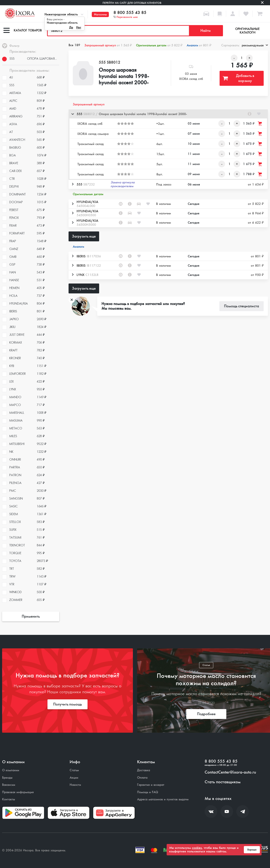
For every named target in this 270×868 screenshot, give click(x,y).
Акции (74, 778)
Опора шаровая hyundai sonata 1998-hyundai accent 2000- (124, 77)
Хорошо (252, 850)
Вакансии (9, 785)
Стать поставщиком (223, 782)
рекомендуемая (255, 45)
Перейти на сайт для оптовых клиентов (132, 3)
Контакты (9, 799)
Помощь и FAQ (148, 792)
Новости (75, 785)
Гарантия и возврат (151, 785)
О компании (11, 770)
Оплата (142, 778)
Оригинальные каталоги (247, 31)
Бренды (7, 778)
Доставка (144, 770)
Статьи (74, 770)
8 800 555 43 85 (130, 13)
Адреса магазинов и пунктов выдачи (163, 799)
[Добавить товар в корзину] (260, 124)
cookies (197, 848)
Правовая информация (18, 792)
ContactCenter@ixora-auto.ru (230, 772)
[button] (168, 114)
